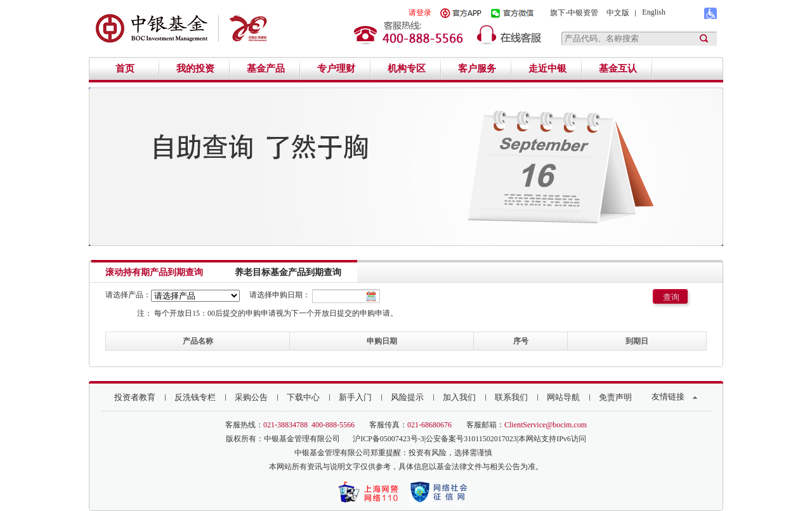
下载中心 (303, 397)
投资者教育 (135, 397)
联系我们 (511, 397)
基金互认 (618, 68)
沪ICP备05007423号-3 (389, 439)
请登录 (420, 13)
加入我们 (459, 397)
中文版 (618, 13)
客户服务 (477, 68)
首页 (125, 68)
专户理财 (336, 68)
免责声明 (615, 397)
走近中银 (547, 68)
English (654, 12)
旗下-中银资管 (574, 13)
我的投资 (195, 68)
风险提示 (407, 397)
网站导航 (563, 397)
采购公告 (251, 397)
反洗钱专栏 (195, 397)
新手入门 (355, 397)
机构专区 (407, 68)
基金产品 (266, 68)
